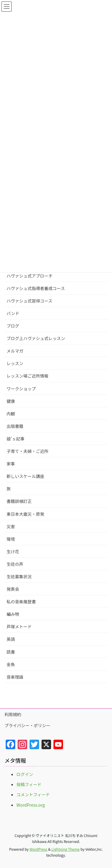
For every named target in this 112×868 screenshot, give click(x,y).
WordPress (39, 849)
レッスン (15, 363)
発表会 (13, 589)
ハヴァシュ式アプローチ (30, 276)
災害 (11, 526)
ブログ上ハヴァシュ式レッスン (36, 338)
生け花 (13, 551)
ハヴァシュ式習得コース (29, 301)
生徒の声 (15, 564)
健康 (11, 401)
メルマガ (15, 351)
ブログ (13, 326)
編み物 (13, 614)
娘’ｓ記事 (16, 439)
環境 (11, 539)
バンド (13, 313)
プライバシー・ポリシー (27, 725)
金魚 (11, 664)
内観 (11, 414)
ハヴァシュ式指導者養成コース (36, 288)
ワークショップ (21, 389)
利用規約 (13, 714)
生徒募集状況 (19, 576)
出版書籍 (15, 426)
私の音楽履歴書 (21, 601)
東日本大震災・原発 (25, 514)
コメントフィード (33, 794)
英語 (11, 639)
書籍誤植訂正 (19, 501)
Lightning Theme (66, 849)
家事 (11, 464)
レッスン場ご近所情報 (27, 376)
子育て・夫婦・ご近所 (27, 451)
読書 (11, 652)
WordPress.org (31, 805)
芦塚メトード (19, 627)
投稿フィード (29, 784)
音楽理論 (15, 677)
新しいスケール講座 (25, 476)
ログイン (25, 774)
